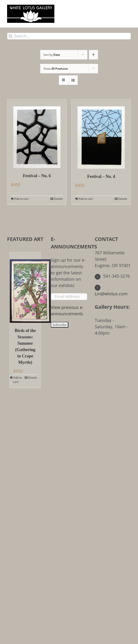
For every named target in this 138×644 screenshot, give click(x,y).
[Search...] (69, 36)
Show (56, 69)
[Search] (11, 36)
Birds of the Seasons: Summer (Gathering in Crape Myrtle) (25, 346)
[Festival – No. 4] (101, 134)
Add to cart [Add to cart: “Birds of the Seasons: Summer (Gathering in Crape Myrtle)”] (17, 380)
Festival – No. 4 (101, 176)
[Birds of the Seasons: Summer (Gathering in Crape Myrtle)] (25, 288)
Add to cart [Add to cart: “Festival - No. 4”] (86, 199)
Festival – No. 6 (37, 176)
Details (58, 199)
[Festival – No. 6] (37, 134)
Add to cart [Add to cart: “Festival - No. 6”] (21, 199)
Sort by (52, 55)
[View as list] (73, 80)
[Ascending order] (93, 55)
